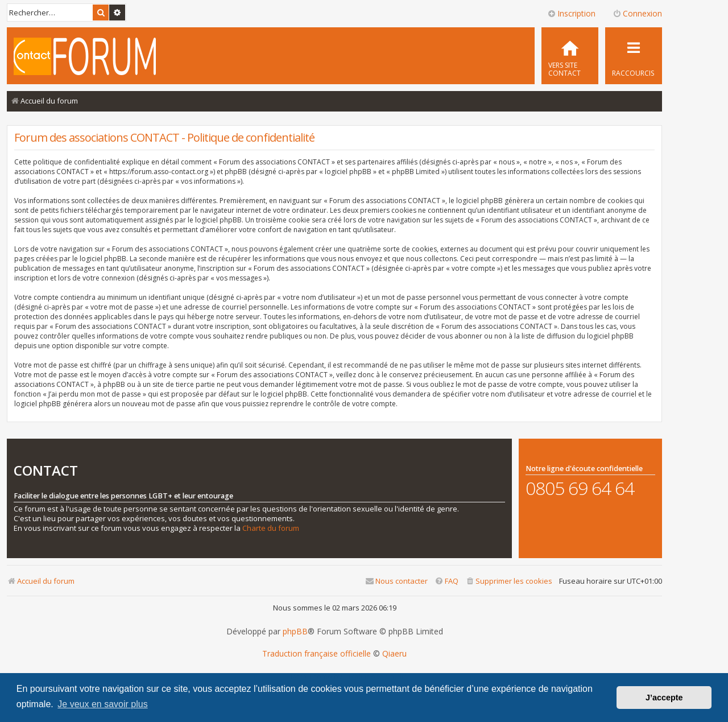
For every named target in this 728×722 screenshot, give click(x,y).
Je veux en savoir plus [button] (102, 704)
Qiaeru (394, 654)
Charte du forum (271, 528)
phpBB (295, 632)
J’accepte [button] (664, 698)
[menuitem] (570, 56)
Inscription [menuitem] (571, 13)
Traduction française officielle (317, 654)
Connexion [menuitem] (637, 13)
